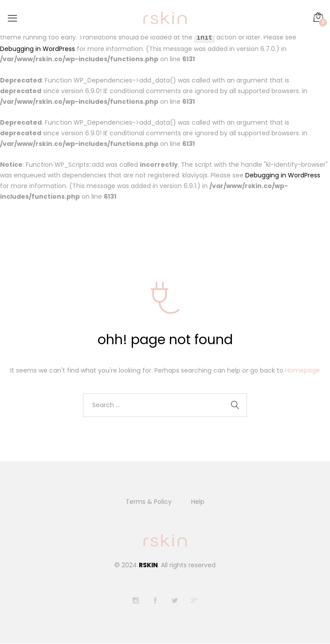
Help (198, 502)
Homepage (302, 370)
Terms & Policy (149, 502)
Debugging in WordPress (37, 49)
